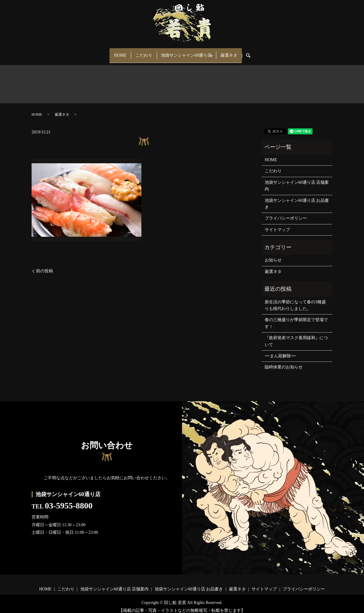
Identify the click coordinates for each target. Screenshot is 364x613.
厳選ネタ (235, 53)
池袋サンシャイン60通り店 (188, 53)
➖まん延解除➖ (280, 350)
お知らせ (273, 255)
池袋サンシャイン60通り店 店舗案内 (297, 180)
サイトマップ (277, 224)
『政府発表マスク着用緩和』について (296, 336)
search (259, 53)
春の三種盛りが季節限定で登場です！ (296, 318)
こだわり (142, 53)
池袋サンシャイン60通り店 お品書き (297, 198)
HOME (114, 53)
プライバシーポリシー (286, 213)
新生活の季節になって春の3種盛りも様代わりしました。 (295, 300)
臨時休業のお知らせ (284, 362)
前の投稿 (45, 266)
